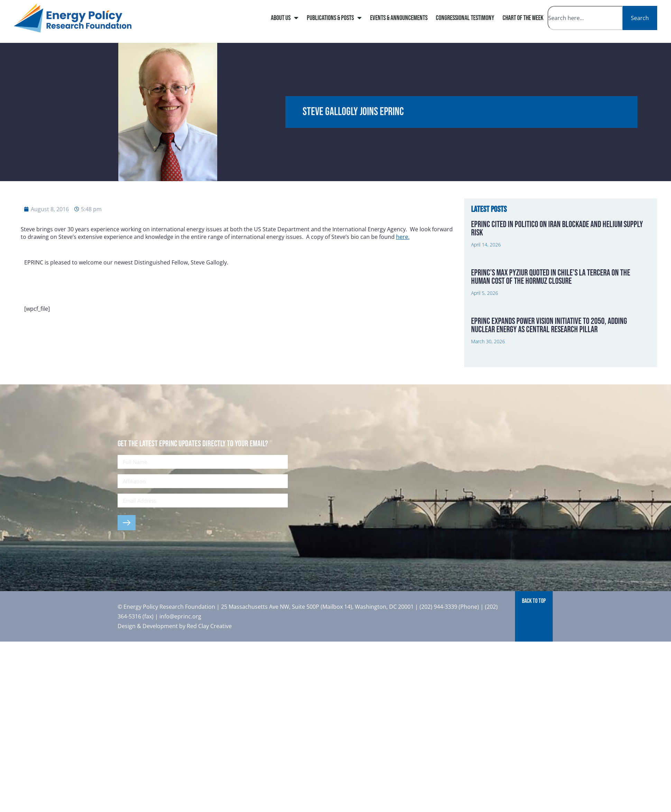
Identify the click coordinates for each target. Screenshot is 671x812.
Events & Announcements (399, 18)
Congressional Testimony (465, 18)
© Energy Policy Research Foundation (167, 607)
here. (403, 237)
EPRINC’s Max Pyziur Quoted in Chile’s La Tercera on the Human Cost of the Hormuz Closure (551, 277)
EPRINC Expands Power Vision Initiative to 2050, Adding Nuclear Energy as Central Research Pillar (549, 325)
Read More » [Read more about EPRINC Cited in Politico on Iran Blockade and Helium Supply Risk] (483, 261)
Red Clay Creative (209, 626)
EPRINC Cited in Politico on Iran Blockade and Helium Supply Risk (557, 229)
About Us (285, 18)
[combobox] (585, 18)
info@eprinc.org (180, 616)
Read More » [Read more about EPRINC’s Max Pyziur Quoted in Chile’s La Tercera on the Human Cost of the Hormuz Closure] (483, 309)
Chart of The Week (523, 18)
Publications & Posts (334, 18)
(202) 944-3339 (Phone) (449, 607)
